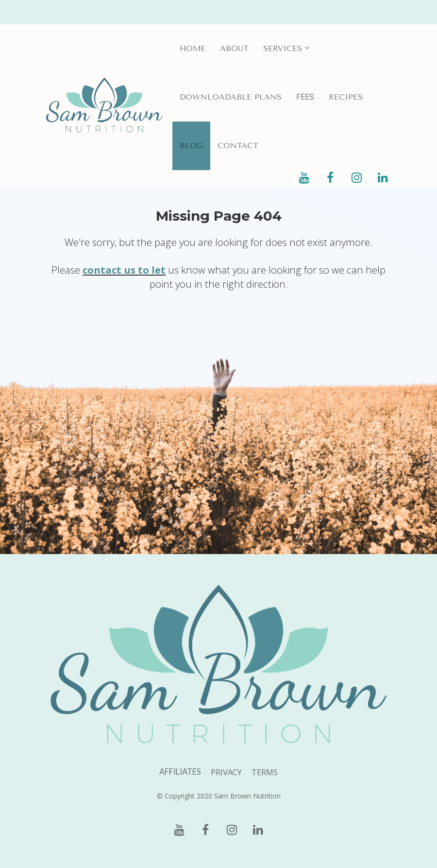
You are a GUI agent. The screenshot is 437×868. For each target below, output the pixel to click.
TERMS (265, 772)
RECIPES (346, 97)
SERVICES (283, 48)
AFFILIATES (180, 772)
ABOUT (234, 48)
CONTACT (238, 146)
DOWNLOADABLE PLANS (231, 97)
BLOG (191, 146)
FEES (305, 97)
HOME (193, 48)
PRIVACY (226, 772)
